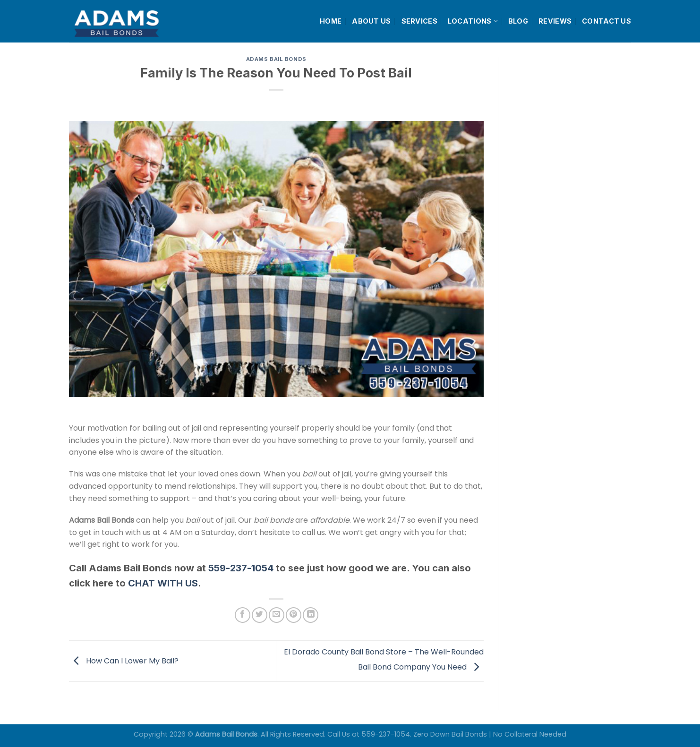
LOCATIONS (473, 21)
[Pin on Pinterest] (294, 615)
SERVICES (419, 21)
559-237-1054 (241, 568)
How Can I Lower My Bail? (124, 660)
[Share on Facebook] (243, 615)
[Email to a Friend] (277, 615)
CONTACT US (606, 21)
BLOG (518, 21)
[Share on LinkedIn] (311, 615)
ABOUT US (371, 21)
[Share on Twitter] (260, 615)
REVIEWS (555, 21)
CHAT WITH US (163, 583)
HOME (331, 21)
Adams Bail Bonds (276, 59)
